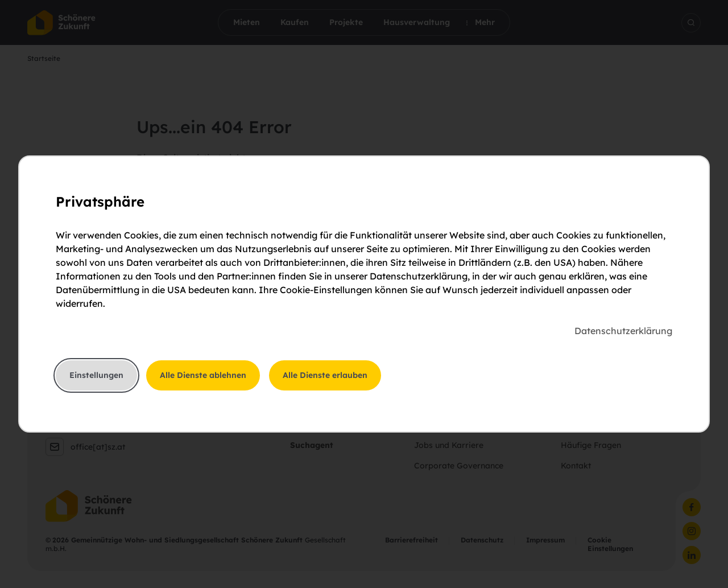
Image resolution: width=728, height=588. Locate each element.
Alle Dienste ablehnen (203, 375)
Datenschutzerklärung (623, 331)
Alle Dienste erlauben (325, 375)
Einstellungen (96, 375)
